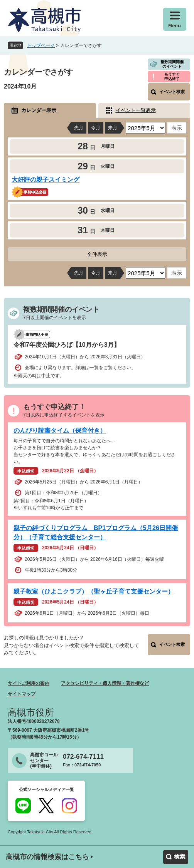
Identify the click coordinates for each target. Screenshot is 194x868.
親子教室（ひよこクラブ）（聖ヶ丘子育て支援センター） (94, 591)
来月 (113, 128)
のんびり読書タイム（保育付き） (60, 431)
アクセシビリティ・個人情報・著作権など (105, 683)
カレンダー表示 (39, 110)
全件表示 (97, 254)
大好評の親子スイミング (46, 180)
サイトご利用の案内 (29, 683)
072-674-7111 (83, 757)
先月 (79, 128)
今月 (96, 128)
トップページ (41, 45)
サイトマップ (22, 694)
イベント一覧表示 (136, 110)
